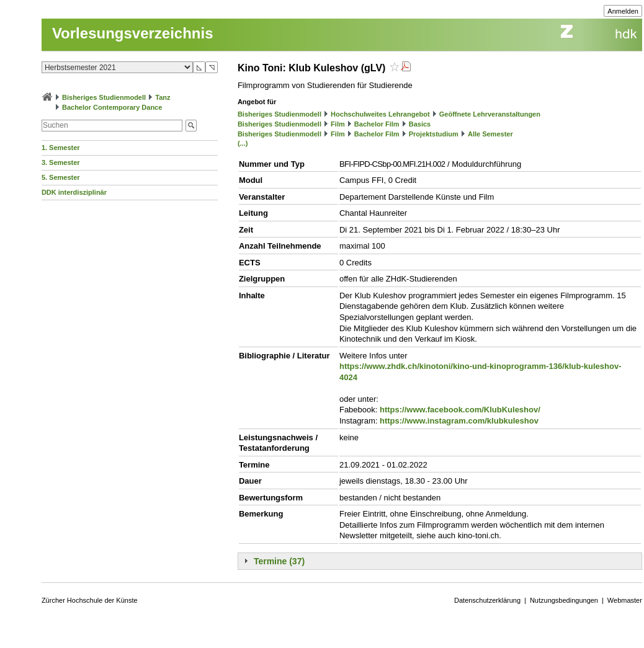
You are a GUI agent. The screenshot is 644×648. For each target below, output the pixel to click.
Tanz (163, 97)
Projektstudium (434, 134)
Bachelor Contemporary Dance (112, 107)
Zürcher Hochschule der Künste (90, 600)
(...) (243, 143)
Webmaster (625, 600)
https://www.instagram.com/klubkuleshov (459, 421)
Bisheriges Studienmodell (104, 97)
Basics (420, 124)
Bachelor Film (377, 124)
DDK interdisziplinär (74, 192)
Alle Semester (490, 134)
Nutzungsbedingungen (564, 600)
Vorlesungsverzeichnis (133, 33)
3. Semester (61, 162)
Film (338, 124)
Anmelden (623, 11)
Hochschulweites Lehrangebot (380, 114)
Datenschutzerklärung (487, 600)
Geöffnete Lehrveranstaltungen (490, 114)
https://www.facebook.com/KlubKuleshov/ (460, 410)
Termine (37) (279, 561)
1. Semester (61, 148)
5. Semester (61, 177)
